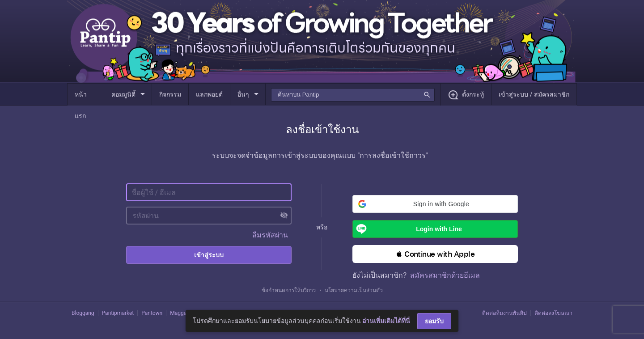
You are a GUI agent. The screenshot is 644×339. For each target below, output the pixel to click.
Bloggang (83, 313)
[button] (435, 204)
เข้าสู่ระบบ (209, 255)
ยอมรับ (434, 321)
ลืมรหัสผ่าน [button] (270, 235)
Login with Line (407, 229)
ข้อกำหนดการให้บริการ (289, 290)
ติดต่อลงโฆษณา (553, 313)
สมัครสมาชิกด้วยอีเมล (445, 275)
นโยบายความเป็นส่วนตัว (354, 290)
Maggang (181, 313)
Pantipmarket (118, 313)
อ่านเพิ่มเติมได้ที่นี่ (386, 321)
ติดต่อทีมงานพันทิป (504, 313)
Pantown (152, 313)
